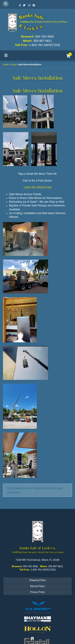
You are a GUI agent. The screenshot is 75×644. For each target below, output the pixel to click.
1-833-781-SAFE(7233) (45, 45)
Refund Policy (38, 586)
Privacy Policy (37, 592)
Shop (13, 64)
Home (6, 64)
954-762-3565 (44, 37)
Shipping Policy (37, 580)
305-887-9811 (43, 41)
